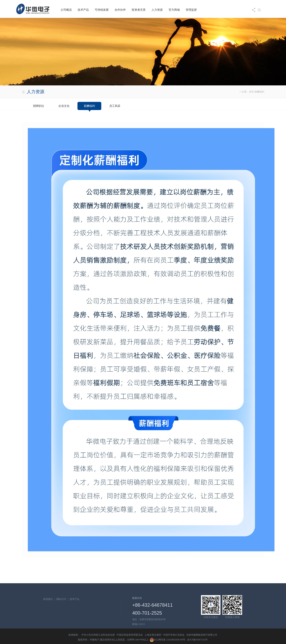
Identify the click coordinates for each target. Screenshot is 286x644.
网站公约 (61, 599)
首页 (251, 92)
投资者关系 (139, 10)
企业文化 (64, 106)
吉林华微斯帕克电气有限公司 (202, 635)
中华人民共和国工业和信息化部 (98, 635)
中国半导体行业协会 (174, 635)
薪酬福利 (89, 106)
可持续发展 (102, 10)
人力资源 (157, 10)
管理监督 (191, 10)
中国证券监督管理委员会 (130, 635)
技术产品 (83, 10)
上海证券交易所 (153, 635)
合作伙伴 (120, 10)
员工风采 (115, 106)
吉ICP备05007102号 (197, 640)
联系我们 (48, 599)
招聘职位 (39, 106)
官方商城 (174, 10)
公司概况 (66, 10)
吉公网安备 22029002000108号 (168, 640)
